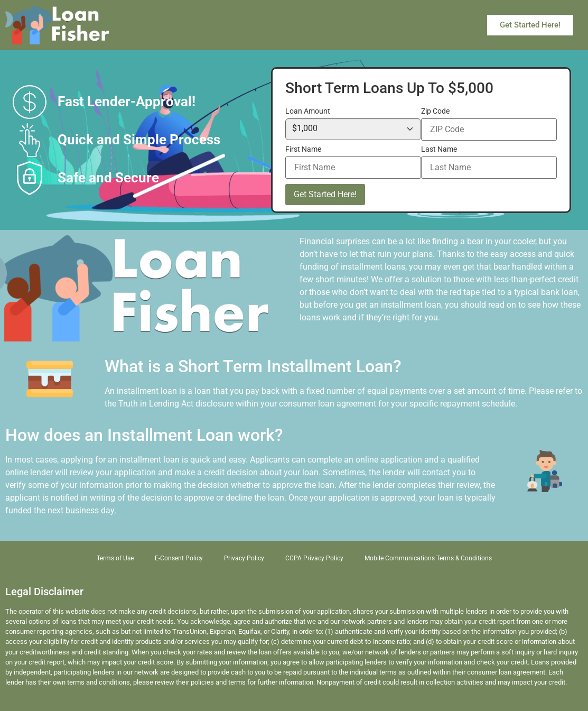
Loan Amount (308, 112)
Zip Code (435, 112)
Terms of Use (115, 558)
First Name (303, 150)
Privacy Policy (244, 558)
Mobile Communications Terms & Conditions (428, 558)
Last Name (439, 150)
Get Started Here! (325, 194)
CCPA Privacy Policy (314, 558)
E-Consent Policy (179, 558)
